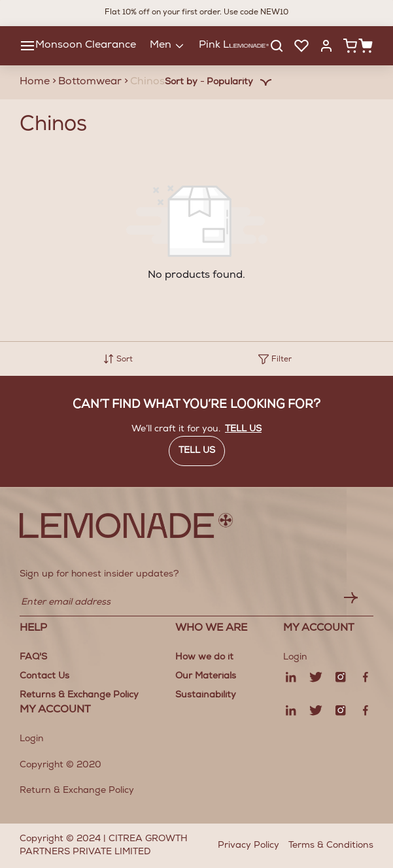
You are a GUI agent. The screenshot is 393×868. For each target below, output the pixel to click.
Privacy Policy (248, 846)
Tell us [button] (243, 429)
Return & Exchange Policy (77, 791)
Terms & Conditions (331, 846)
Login (32, 739)
